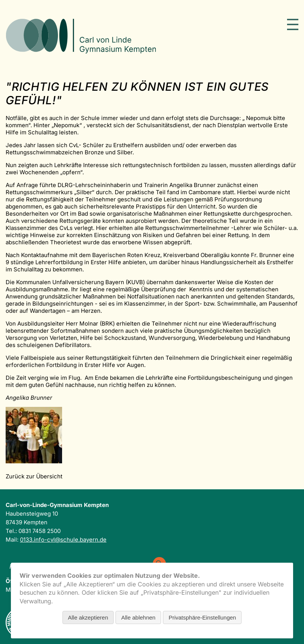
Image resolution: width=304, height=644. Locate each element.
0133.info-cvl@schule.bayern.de (63, 540)
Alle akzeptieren (88, 617)
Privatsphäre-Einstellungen (202, 617)
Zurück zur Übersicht (34, 476)
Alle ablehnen (138, 617)
